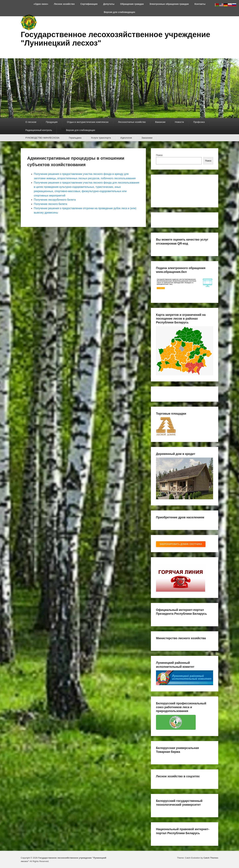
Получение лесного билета (50, 204)
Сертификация (89, 4)
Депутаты (109, 4)
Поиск (159, 155)
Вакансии (160, 122)
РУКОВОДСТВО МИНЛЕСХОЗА (42, 138)
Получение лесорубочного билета (55, 200)
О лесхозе (31, 122)
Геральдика (75, 138)
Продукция (52, 122)
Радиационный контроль (39, 130)
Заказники (147, 138)
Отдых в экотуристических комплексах (88, 122)
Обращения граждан (132, 4)
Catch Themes (211, 858)
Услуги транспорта (101, 138)
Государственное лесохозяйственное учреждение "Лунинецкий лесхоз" (115, 39)
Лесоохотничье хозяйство (132, 122)
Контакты (200, 4)
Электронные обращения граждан (169, 4)
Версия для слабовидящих (120, 12)
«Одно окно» (41, 4)
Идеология (126, 138)
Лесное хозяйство (64, 4)
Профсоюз (199, 122)
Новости (179, 122)
